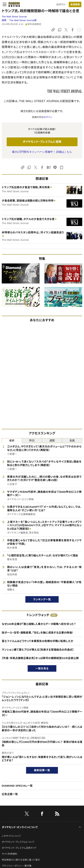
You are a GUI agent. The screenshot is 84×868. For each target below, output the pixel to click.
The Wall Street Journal (14, 17)
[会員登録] (75, 4)
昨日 (32, 441)
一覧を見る (42, 668)
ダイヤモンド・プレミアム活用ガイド (19, 848)
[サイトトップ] (13, 4)
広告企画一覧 (10, 794)
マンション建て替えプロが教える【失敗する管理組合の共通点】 (38, 650)
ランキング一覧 (42, 599)
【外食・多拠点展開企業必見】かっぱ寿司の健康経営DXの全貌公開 (40, 658)
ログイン (61, 4)
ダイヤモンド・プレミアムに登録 (42, 142)
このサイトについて (11, 836)
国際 (4, 20)
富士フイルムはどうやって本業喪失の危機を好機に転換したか (38, 641)
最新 (12, 441)
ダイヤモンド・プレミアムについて (18, 842)
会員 (72, 441)
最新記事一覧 (42, 770)
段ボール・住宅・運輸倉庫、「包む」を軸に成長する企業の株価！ (38, 633)
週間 (52, 441)
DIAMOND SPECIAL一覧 (17, 786)
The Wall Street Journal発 (23, 20)
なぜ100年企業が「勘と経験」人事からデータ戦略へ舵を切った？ (39, 624)
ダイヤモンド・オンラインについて (20, 827)
